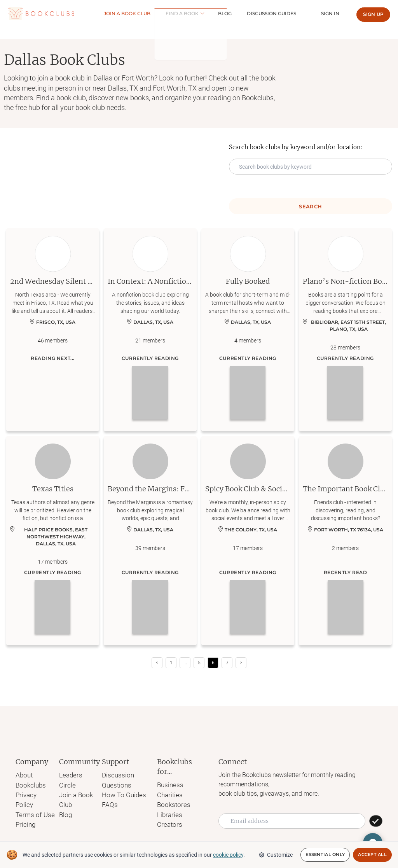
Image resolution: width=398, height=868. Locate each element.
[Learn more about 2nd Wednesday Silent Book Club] (53, 330)
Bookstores (171, 803)
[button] (185, 663)
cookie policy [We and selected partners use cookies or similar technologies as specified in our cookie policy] (228, 855)
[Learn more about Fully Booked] (248, 330)
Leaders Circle (78, 775)
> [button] (241, 663)
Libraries (167, 813)
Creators (167, 822)
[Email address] (292, 821)
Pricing (25, 812)
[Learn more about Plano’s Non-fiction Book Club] (345, 330)
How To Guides (123, 794)
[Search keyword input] (311, 167)
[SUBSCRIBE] (376, 821)
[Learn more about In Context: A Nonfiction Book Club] (150, 330)
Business (168, 785)
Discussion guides (282, 13)
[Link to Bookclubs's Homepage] (41, 14)
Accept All (372, 855)
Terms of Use (34, 803)
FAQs (109, 803)
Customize (276, 855)
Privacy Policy (35, 794)
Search (310, 206)
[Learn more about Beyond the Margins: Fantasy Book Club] (150, 541)
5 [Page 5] (199, 663)
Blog (243, 13)
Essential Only (325, 855)
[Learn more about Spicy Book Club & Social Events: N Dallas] (248, 541)
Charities (168, 794)
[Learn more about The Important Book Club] (345, 541)
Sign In (334, 13)
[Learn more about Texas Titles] (53, 541)
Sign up (373, 14)
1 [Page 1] (171, 663)
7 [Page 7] (227, 663)
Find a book (203, 13)
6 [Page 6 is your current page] (213, 663)
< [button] (157, 663)
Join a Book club (156, 13)
